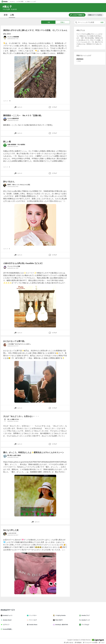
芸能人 (63, 22)
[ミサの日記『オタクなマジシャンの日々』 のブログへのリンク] (5, 345)
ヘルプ (102, 643)
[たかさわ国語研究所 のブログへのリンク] (5, 119)
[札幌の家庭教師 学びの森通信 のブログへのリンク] (5, 145)
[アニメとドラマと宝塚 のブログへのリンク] (5, 267)
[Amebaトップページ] (4, 2)
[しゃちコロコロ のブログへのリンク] (5, 534)
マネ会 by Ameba (60, 615)
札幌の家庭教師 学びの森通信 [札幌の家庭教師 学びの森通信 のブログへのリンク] (16, 144)
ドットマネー (33, 615)
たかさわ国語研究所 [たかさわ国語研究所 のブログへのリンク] (13, 118)
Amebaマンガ (85, 620)
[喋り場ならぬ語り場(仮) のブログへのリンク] (5, 456)
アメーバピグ (33, 620)
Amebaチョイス (7, 615)
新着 (6, 15)
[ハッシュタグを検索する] (90, 22)
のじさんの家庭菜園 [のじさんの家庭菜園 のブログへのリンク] (13, 37)
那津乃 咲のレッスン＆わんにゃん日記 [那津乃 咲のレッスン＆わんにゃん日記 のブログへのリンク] (19, 185)
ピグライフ (6, 625)
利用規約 (78, 643)
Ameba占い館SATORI (61, 625)
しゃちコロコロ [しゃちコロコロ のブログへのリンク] (12, 533)
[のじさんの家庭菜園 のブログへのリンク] (5, 37)
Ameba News (33, 625)
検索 (102, 22)
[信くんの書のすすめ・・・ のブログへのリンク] (5, 420)
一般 (48, 22)
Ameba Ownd (7, 620)
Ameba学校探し (7, 629)
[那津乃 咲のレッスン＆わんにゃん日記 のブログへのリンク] (5, 185)
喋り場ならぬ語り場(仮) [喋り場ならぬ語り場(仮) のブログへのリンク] (14, 455)
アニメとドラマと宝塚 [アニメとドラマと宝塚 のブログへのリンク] (24, 266)
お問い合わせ (69, 643)
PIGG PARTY (59, 620)
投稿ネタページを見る (95, 15)
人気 (12, 15)
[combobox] (90, 22)
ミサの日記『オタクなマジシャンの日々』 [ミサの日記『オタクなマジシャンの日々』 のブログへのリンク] (19, 344)
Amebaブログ (85, 615)
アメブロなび (85, 625)
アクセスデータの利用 (90, 643)
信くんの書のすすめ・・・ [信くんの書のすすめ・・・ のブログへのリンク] (15, 419)
